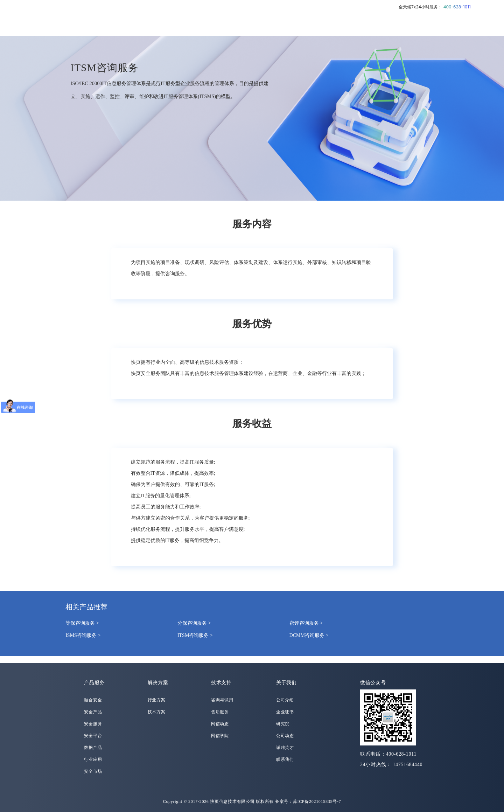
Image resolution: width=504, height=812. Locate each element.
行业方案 (157, 700)
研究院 (283, 724)
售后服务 (220, 712)
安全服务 (93, 724)
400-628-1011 (457, 7)
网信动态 (220, 724)
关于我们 (286, 683)
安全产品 (93, 712)
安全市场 (93, 771)
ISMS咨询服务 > (83, 635)
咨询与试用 (222, 700)
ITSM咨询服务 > (195, 635)
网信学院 (220, 736)
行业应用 (93, 759)
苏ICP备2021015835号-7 (317, 801)
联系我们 (285, 759)
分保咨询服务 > (194, 623)
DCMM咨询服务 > (309, 635)
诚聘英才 (285, 748)
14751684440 (408, 765)
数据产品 (93, 748)
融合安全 (93, 700)
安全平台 (93, 736)
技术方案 (157, 712)
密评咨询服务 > (306, 623)
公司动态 (285, 736)
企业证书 (285, 712)
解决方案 (158, 683)
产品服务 (94, 683)
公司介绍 (285, 700)
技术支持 (221, 683)
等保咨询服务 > (82, 623)
